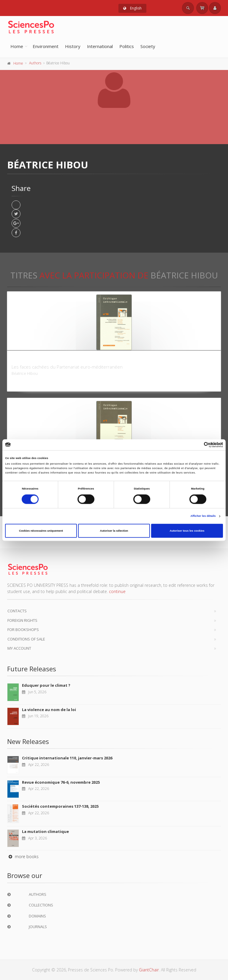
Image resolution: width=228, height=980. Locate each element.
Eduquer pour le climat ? (46, 685)
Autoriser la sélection (114, 531)
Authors (35, 63)
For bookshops (23, 630)
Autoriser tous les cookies (187, 531)
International (100, 46)
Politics (127, 46)
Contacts (17, 611)
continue (117, 591)
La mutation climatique (45, 831)
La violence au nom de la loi (49, 710)
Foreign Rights (22, 620)
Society (148, 46)
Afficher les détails (203, 516)
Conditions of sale (26, 639)
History (73, 46)
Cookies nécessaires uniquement (41, 531)
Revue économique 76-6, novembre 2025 (61, 782)
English (132, 8)
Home (17, 46)
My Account (19, 648)
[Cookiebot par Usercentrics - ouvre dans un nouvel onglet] (197, 445)
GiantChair (149, 970)
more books (23, 856)
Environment (46, 46)
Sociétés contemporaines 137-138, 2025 (60, 806)
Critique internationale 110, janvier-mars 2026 (67, 758)
